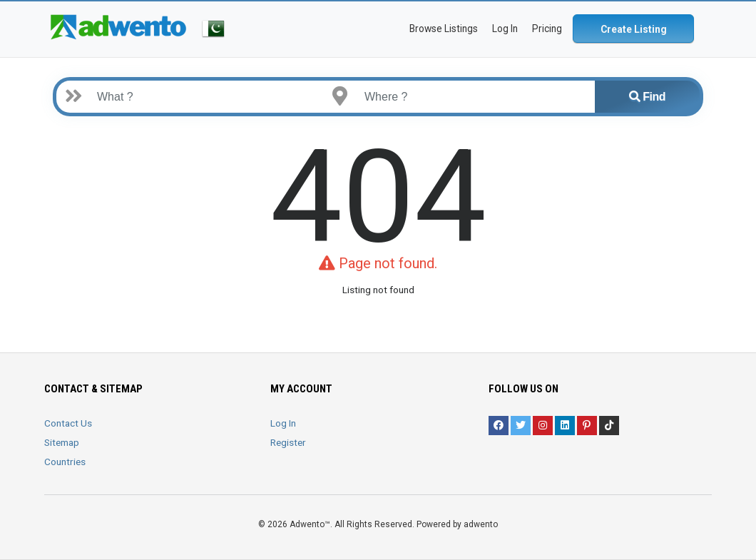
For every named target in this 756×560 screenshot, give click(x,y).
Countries (65, 462)
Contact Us (68, 423)
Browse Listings (444, 29)
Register (288, 442)
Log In (283, 423)
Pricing (547, 29)
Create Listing (634, 29)
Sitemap (62, 442)
